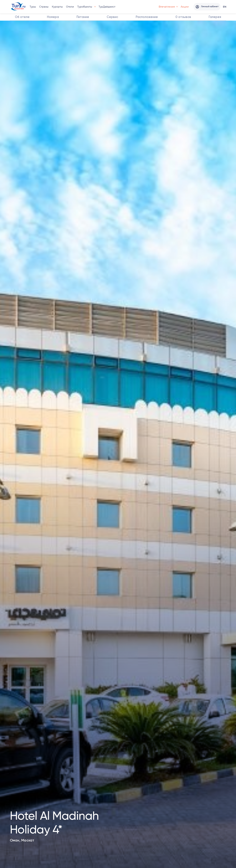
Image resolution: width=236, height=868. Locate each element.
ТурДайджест (107, 7)
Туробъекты (85, 7)
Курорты (58, 7)
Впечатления (163, 7)
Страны (44, 7)
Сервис (113, 17)
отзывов (183, 17)
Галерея (215, 17)
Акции (181, 7)
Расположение (147, 17)
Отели (70, 7)
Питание (83, 17)
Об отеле (22, 17)
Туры (33, 7)
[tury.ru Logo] (18, 7)
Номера (53, 17)
